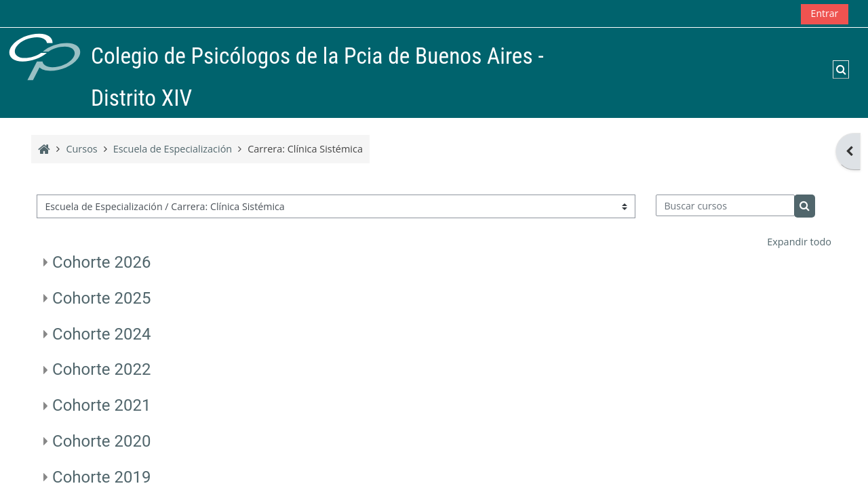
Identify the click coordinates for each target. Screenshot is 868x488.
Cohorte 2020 (101, 441)
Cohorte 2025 (101, 298)
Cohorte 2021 (101, 405)
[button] (841, 69)
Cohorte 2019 (101, 477)
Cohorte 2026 (101, 262)
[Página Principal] (45, 56)
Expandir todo (799, 242)
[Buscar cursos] (725, 205)
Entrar (825, 13)
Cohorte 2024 (101, 334)
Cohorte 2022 (101, 369)
